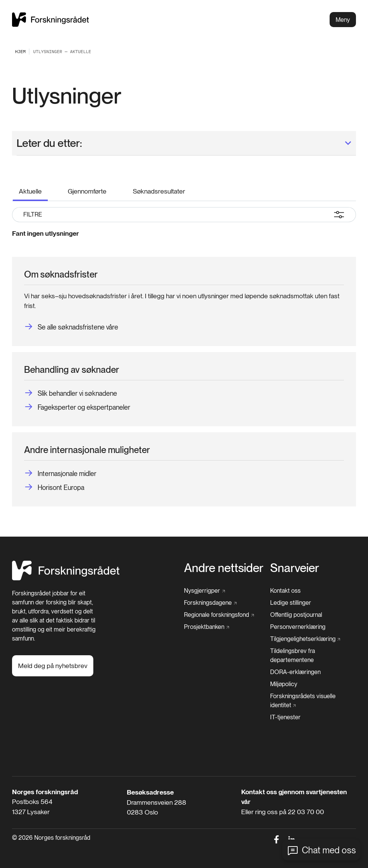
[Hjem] (66, 578)
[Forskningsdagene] (210, 603)
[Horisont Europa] (54, 487)
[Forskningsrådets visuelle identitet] (311, 701)
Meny (343, 20)
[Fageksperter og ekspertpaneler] (77, 407)
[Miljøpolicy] (284, 684)
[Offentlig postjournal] (296, 615)
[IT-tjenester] (285, 717)
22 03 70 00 (306, 812)
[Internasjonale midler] (60, 474)
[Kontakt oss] (285, 591)
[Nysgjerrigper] (205, 591)
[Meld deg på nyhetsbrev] (53, 666)
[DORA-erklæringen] (295, 672)
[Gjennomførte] (87, 190)
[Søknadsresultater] (159, 190)
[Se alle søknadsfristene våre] (71, 327)
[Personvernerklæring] (298, 627)
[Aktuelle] (30, 191)
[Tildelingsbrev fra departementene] (313, 656)
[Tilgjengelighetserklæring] (305, 639)
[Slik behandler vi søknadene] (71, 393)
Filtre (184, 215)
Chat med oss (329, 850)
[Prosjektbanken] (207, 627)
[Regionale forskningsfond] (219, 615)
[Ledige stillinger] (291, 603)
